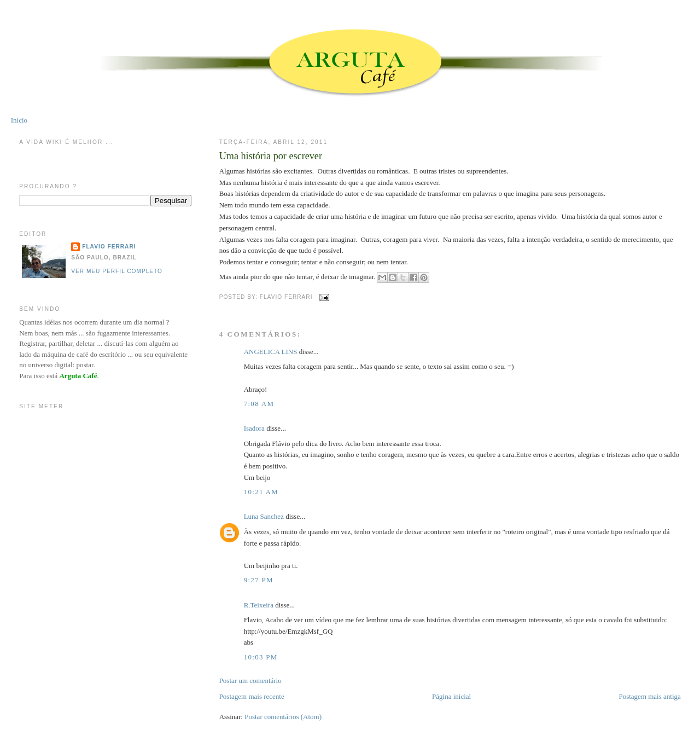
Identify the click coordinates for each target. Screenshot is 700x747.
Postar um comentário (250, 681)
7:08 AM (259, 404)
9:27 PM (259, 580)
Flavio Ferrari (109, 247)
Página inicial (451, 696)
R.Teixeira (259, 605)
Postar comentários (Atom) (283, 717)
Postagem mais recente (252, 696)
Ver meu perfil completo (117, 271)
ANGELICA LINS (272, 352)
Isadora (254, 428)
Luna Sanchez (264, 516)
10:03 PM (261, 657)
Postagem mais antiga (649, 696)
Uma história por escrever (271, 156)
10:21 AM (261, 492)
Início (19, 120)
